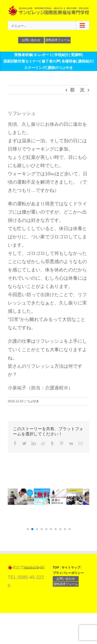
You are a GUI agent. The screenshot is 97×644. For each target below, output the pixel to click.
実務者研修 (23, 55)
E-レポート (43, 55)
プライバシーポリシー (68, 573)
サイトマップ (71, 568)
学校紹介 (62, 55)
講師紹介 (85, 61)
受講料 (76, 55)
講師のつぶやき (60, 68)
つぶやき (33, 401)
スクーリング (35, 68)
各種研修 (69, 61)
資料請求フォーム (58, 40)
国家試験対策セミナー (21, 61)
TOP (56, 568)
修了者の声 (51, 61)
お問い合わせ (31, 40)
